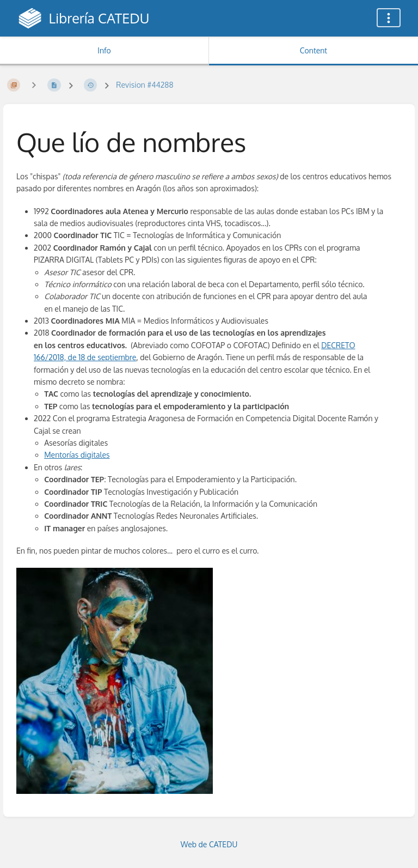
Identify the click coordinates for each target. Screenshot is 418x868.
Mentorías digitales (77, 455)
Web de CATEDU (209, 844)
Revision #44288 (145, 85)
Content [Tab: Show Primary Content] (313, 50)
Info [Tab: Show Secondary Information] (104, 50)
